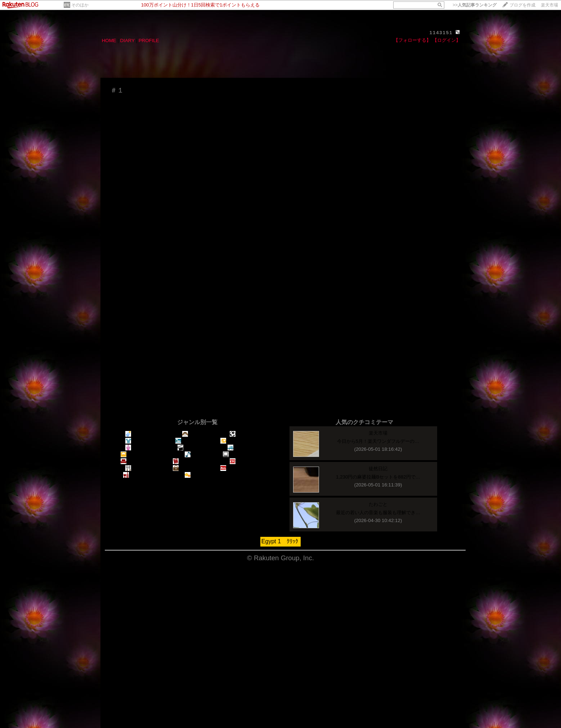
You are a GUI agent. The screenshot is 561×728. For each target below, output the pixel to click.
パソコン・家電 (243, 455)
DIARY (127, 41)
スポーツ (243, 434)
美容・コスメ (143, 448)
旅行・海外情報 (193, 468)
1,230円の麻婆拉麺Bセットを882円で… (378, 477)
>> (475, 5)
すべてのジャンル (243, 468)
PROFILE (149, 41)
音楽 (193, 455)
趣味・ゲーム (193, 441)
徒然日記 (378, 469)
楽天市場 (549, 5)
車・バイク (243, 448)
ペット (193, 434)
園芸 (193, 475)
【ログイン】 (446, 40)
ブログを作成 (522, 5)
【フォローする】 (412, 40)
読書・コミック (193, 461)
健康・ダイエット (143, 455)
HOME (109, 41)
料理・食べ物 (143, 468)
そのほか (80, 5)
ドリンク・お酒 (143, 475)
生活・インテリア (143, 461)
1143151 (441, 33)
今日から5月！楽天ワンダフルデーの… (378, 441)
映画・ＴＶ (193, 448)
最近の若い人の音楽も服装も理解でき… (378, 513)
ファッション (143, 441)
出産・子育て (143, 434)
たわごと (378, 504)
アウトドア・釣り (243, 441)
